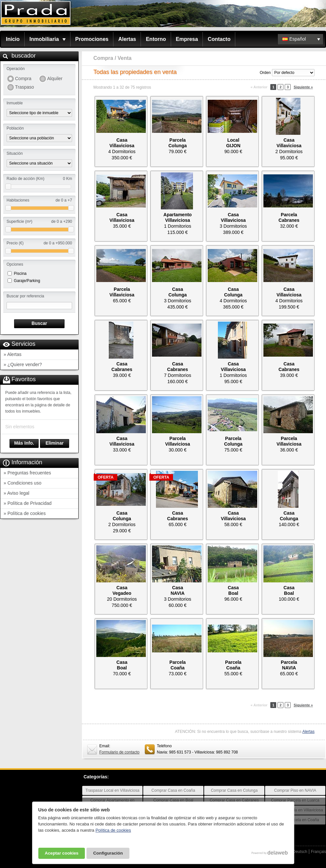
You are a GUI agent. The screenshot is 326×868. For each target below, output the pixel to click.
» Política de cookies (25, 513)
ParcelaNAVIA (289, 665)
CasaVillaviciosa (122, 143)
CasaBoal (233, 590)
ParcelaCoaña (178, 665)
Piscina (20, 274)
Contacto (219, 39)
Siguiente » (303, 87)
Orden (265, 73)
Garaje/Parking (27, 281)
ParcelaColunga (178, 143)
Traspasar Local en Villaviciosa (113, 790)
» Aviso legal (16, 493)
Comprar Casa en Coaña (173, 790)
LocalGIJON (233, 143)
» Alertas (12, 354)
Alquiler (55, 79)
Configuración (108, 853)
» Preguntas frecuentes (27, 473)
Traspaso (25, 87)
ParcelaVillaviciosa (122, 292)
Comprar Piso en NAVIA (295, 790)
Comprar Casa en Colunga (234, 790)
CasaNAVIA (178, 590)
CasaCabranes (122, 367)
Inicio (13, 39)
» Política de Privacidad (28, 503)
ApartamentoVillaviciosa (178, 217)
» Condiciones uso (22, 483)
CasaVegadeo (122, 590)
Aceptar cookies (62, 853)
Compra (23, 79)
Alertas (127, 39)
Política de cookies (113, 830)
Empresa (187, 39)
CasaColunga (178, 292)
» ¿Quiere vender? (23, 364)
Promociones (92, 39)
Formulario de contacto (119, 752)
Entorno (156, 39)
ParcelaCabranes (289, 217)
